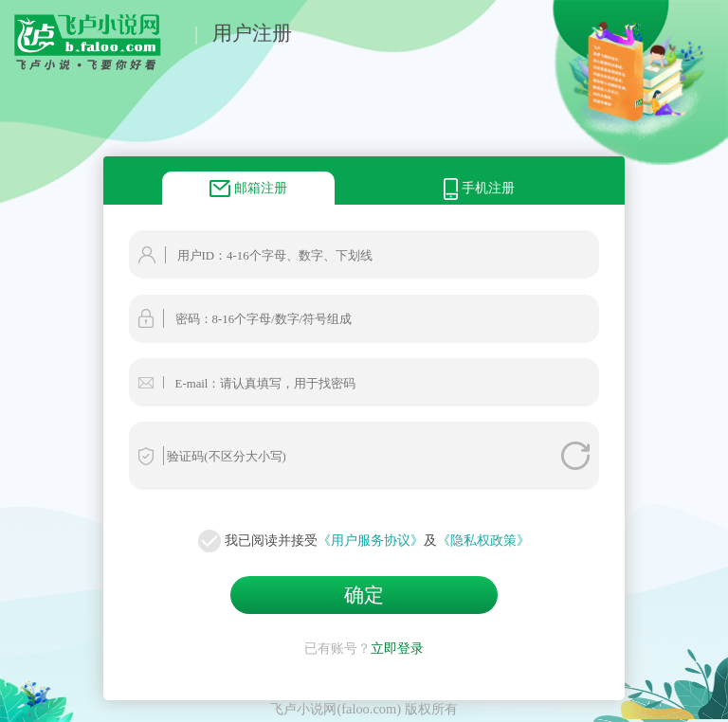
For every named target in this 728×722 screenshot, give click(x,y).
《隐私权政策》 (483, 540)
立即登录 (397, 648)
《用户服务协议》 (371, 540)
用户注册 (252, 33)
